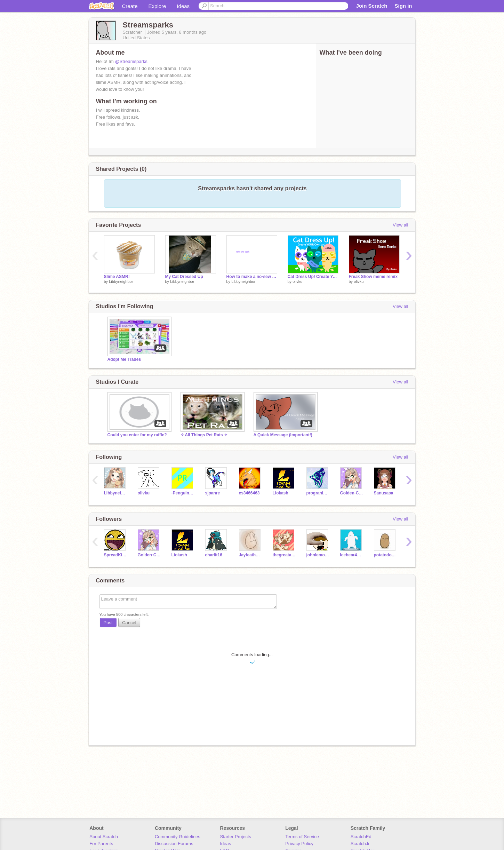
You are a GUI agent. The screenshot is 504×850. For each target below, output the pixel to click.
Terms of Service (302, 837)
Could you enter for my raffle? (137, 435)
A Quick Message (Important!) (283, 435)
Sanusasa (384, 493)
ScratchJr (360, 844)
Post (108, 623)
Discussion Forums (174, 844)
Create (130, 6)
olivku (297, 281)
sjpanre (213, 493)
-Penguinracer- (183, 493)
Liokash (281, 493)
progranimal (318, 493)
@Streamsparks (131, 61)
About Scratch (104, 837)
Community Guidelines (178, 837)
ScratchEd (361, 837)
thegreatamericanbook (284, 555)
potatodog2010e (386, 555)
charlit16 (214, 555)
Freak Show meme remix (373, 277)
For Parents (101, 844)
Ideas (183, 6)
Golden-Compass (352, 493)
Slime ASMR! (117, 277)
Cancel (129, 623)
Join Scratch (371, 6)
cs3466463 (249, 493)
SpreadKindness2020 (116, 555)
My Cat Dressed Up (184, 277)
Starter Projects (236, 837)
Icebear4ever (352, 555)
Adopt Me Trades (124, 359)
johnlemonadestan (318, 555)
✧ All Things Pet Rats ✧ (204, 435)
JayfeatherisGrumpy (251, 555)
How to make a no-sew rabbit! (252, 277)
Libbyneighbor (121, 281)
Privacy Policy (299, 844)
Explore (157, 6)
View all (401, 225)
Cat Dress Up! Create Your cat (313, 277)
